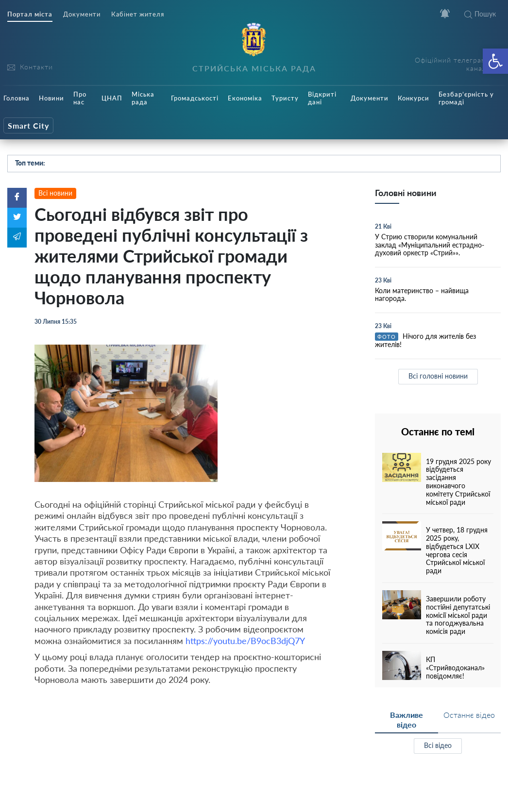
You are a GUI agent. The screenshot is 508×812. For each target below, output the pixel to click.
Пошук (480, 14)
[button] (495, 61)
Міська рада (143, 98)
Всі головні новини (438, 376)
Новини (51, 98)
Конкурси (414, 98)
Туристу (285, 98)
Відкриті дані (322, 98)
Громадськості (195, 98)
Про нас (80, 98)
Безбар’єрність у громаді (466, 98)
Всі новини (55, 193)
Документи (82, 14)
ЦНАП (112, 98)
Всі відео (438, 745)
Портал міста (30, 14)
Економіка (245, 98)
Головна (17, 98)
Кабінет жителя (138, 14)
